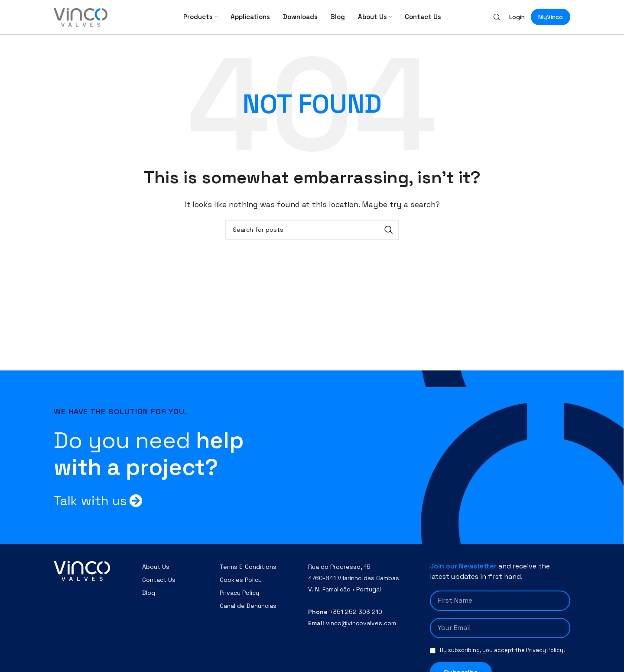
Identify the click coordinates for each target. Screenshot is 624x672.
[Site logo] (81, 19)
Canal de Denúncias (248, 612)
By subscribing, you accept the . (502, 656)
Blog (149, 599)
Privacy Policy (239, 599)
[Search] (497, 20)
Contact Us (159, 586)
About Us (156, 573)
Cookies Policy (241, 586)
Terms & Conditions (248, 573)
